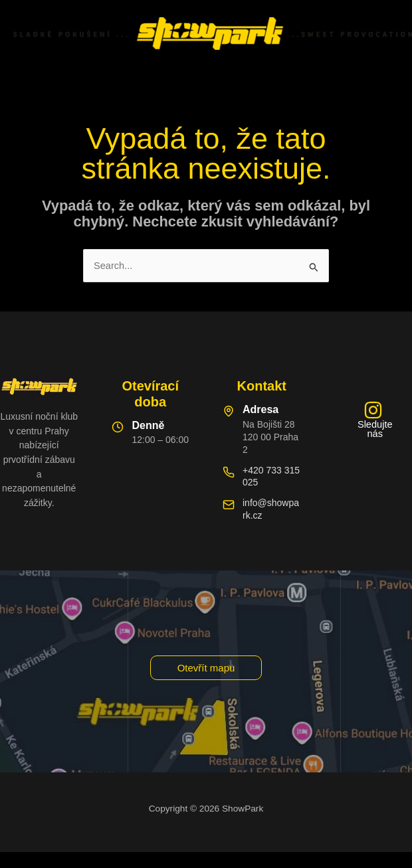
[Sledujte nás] (373, 420)
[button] (206, 668)
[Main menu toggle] (206, 80)
